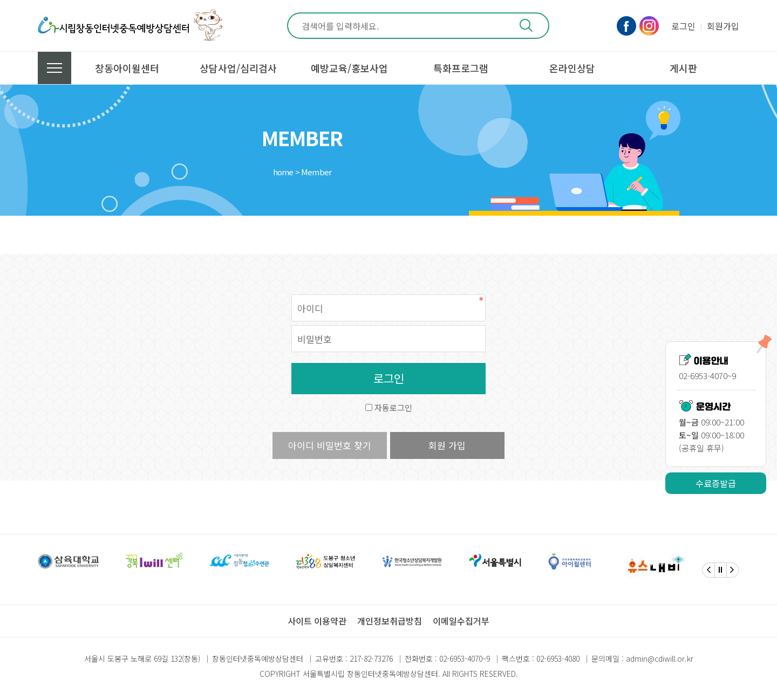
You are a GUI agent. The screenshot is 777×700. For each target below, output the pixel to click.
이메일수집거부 (461, 621)
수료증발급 (716, 483)
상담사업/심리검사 (238, 68)
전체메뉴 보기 (54, 68)
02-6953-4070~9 (465, 658)
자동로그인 (393, 407)
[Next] (733, 570)
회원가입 (723, 26)
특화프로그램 (461, 68)
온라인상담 (572, 68)
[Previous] (708, 570)
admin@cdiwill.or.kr (660, 658)
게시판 (683, 68)
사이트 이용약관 (317, 621)
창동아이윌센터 (127, 68)
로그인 (683, 26)
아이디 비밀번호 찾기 (330, 445)
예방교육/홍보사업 (349, 68)
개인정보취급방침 (390, 621)
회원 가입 (447, 445)
